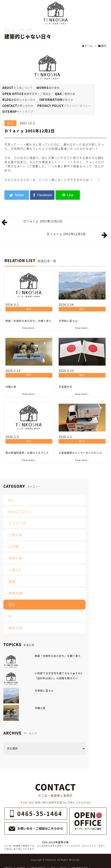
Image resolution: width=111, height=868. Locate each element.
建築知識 (15, 593)
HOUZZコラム (20, 512)
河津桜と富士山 (68, 321)
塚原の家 (15, 558)
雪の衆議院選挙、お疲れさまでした (27, 453)
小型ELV (15, 570)
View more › (29, 328)
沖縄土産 (11, 387)
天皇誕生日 (65, 387)
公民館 (14, 546)
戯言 (10, 123)
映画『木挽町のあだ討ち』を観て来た (28, 321)
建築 (12, 581)
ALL (11, 500)
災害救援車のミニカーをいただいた (80, 453)
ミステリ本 (17, 523)
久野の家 (15, 535)
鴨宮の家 (15, 628)
